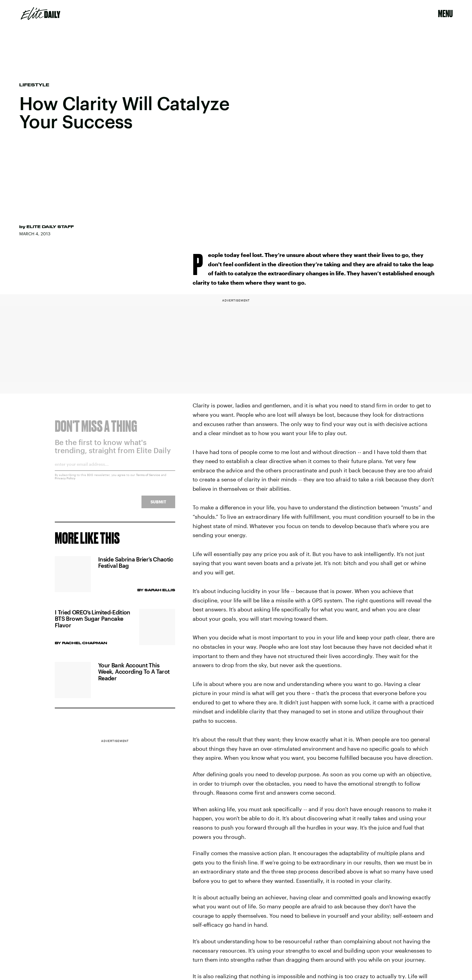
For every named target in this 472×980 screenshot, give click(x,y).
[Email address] (115, 470)
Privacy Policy (65, 482)
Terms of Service (148, 479)
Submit (158, 506)
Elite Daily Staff (50, 227)
